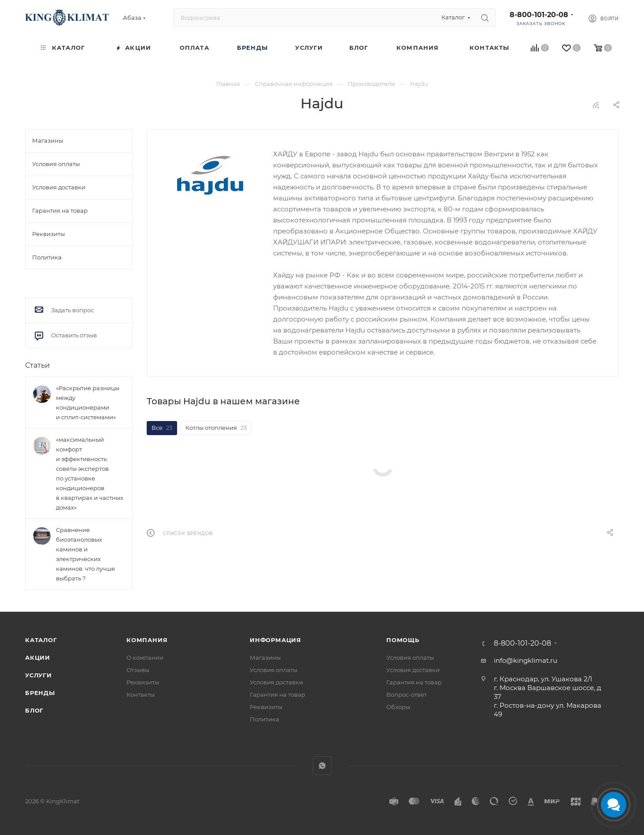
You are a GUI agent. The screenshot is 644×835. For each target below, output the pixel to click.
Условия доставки (276, 682)
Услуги (39, 675)
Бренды (40, 693)
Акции (38, 658)
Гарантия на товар (278, 695)
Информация (276, 640)
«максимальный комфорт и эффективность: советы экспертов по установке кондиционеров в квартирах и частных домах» (90, 473)
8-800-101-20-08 (539, 15)
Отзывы (138, 670)
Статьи (37, 365)
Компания (147, 640)
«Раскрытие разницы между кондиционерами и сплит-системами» (88, 403)
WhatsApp (322, 766)
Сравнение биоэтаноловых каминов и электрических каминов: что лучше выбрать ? (85, 554)
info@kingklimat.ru (526, 660)
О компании (145, 658)
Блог (34, 710)
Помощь (403, 640)
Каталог (41, 640)
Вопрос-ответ (407, 695)
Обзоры (398, 707)
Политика (265, 719)
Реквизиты (143, 682)
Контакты (141, 695)
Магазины (265, 658)
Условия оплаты (274, 670)
